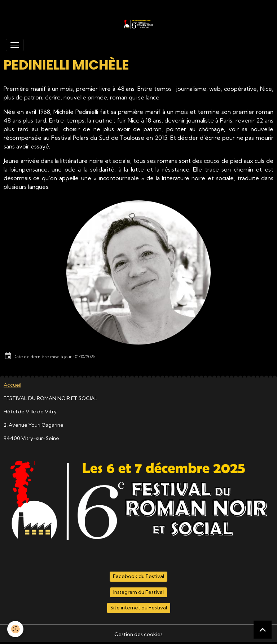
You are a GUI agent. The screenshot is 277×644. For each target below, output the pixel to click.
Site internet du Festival (139, 608)
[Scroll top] (263, 630)
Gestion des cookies (138, 634)
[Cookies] (15, 629)
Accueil (12, 385)
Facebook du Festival (138, 576)
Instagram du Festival (138, 592)
